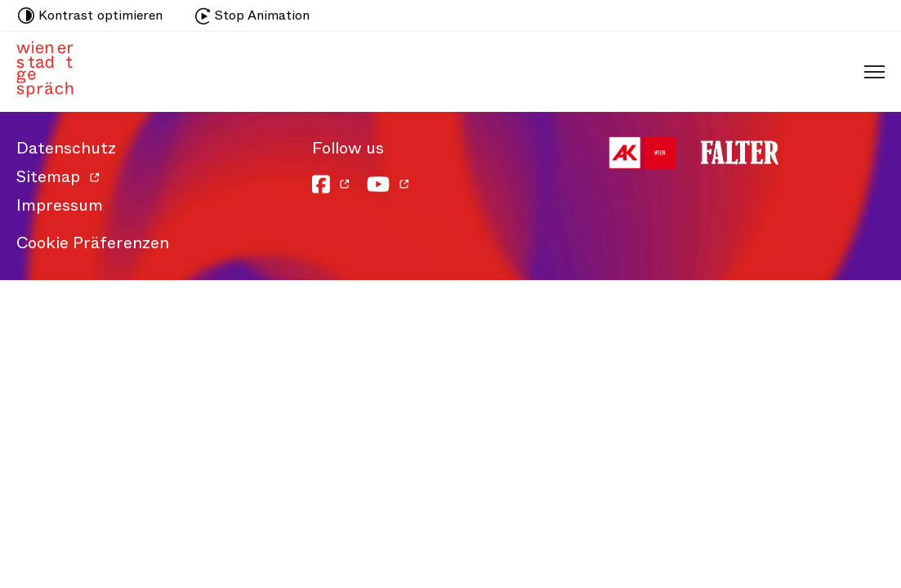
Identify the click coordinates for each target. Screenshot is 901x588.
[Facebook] (331, 184)
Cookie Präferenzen (93, 243)
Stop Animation (252, 15)
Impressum (60, 205)
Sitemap (48, 177)
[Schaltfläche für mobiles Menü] (870, 71)
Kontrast (90, 16)
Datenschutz (66, 148)
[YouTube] (388, 184)
